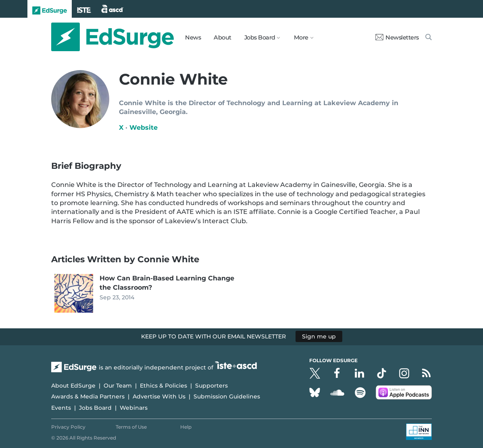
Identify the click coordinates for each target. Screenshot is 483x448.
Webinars (134, 408)
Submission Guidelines (227, 396)
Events (61, 408)
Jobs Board (95, 408)
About (223, 37)
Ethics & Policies (163, 386)
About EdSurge (73, 386)
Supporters (211, 386)
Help (186, 427)
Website (144, 128)
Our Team (118, 386)
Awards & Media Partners (88, 396)
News (193, 37)
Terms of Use (131, 427)
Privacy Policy (68, 427)
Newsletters (397, 37)
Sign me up (319, 336)
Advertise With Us (159, 396)
